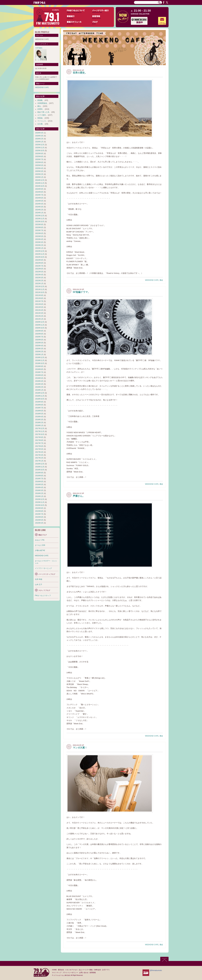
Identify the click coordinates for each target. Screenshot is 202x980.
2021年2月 (39, 316)
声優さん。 (79, 496)
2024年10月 (40, 186)
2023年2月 (39, 245)
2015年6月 (39, 517)
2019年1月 (39, 390)
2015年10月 (40, 505)
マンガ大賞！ (80, 748)
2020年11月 (40, 325)
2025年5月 (39, 165)
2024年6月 (39, 198)
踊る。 (40, 106)
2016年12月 (40, 464)
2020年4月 (39, 346)
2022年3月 (39, 278)
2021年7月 (39, 301)
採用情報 (93, 973)
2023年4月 (39, 239)
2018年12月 (40, 393)
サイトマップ (57, 973)
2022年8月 (39, 263)
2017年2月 (39, 458)
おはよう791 (40, 540)
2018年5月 (39, 414)
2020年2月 (39, 352)
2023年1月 (39, 248)
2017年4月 (39, 452)
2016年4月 (39, 487)
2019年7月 (39, 372)
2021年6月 (39, 304)
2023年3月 (39, 242)
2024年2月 (39, 210)
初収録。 (41, 118)
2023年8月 (39, 227)
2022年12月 (40, 251)
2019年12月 (40, 357)
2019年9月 (39, 366)
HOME (54, 970)
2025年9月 (39, 154)
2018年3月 (39, 420)
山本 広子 (39, 585)
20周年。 (41, 109)
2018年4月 (39, 417)
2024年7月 (39, 195)
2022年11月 (40, 254)
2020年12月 (40, 322)
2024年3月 (39, 207)
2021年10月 (40, 292)
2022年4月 (39, 275)
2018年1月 (39, 425)
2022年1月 (39, 284)
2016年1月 (39, 496)
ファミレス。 (42, 121)
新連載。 (41, 100)
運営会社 (61, 970)
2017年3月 (39, 455)
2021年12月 (40, 286)
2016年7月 (39, 479)
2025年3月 (39, 171)
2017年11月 (40, 431)
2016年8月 (39, 476)
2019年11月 (40, 360)
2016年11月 (40, 467)
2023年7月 (39, 230)
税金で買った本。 (44, 112)
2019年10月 (40, 363)
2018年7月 (39, 408)
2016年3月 (39, 490)
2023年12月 (40, 216)
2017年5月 (39, 449)
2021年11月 (40, 289)
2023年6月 (39, 233)
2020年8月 (39, 334)
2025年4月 (39, 168)
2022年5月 (39, 272)
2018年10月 (40, 399)
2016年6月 (39, 482)
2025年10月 (40, 151)
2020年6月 (39, 340)
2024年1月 (39, 213)
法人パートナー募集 (86, 970)
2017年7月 (39, 443)
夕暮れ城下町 (40, 550)
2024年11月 (40, 183)
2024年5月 (39, 201)
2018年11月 (40, 396)
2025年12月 (40, 145)
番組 (161, 280)
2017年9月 (39, 437)
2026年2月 (39, 139)
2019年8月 (39, 369)
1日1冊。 (41, 124)
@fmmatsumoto (156, 970)
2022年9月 (39, 260)
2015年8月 (39, 511)
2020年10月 (40, 328)
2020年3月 (39, 349)
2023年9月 (39, 225)
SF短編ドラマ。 (81, 292)
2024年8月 (39, 192)
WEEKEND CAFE (152, 280)
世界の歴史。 (80, 73)
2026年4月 (39, 133)
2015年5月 (39, 520)
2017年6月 (39, 446)
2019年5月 (39, 378)
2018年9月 (39, 402)
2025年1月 (39, 177)
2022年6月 (39, 269)
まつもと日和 (40, 545)
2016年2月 (39, 493)
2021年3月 (39, 313)
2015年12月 (40, 499)
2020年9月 (39, 331)
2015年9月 (39, 508)
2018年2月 (39, 423)
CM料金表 (97, 970)
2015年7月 (39, 514)
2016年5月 (39, 485)
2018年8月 (39, 405)
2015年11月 (40, 502)
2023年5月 (39, 236)
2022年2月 (39, 281)
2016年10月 (40, 470)
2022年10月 (40, 257)
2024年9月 (39, 189)
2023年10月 (40, 222)
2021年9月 (39, 295)
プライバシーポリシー (70, 973)
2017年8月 (39, 440)
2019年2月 (39, 387)
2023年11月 (40, 219)
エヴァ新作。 (42, 115)
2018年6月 (39, 411)
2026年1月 (39, 142)
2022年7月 (39, 266)
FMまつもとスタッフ (43, 595)
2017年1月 (39, 461)
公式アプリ (106, 970)
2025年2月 (39, 174)
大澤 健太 (39, 48)
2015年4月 (39, 523)
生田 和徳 (39, 579)
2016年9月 (39, 473)
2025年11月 (40, 148)
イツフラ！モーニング (43, 568)
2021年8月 (39, 298)
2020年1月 (39, 355)
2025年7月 (39, 159)
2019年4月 (39, 381)
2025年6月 (39, 162)
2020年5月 (39, 343)
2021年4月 (39, 310)
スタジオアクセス (71, 970)
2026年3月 (39, 136)
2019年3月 (39, 384)
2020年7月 (39, 337)
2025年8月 (39, 156)
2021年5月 (39, 307)
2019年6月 (39, 375)
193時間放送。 (43, 103)
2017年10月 (40, 434)
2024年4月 (39, 204)
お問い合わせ (84, 973)
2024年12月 (40, 180)
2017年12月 (40, 428)
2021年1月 (39, 319)
